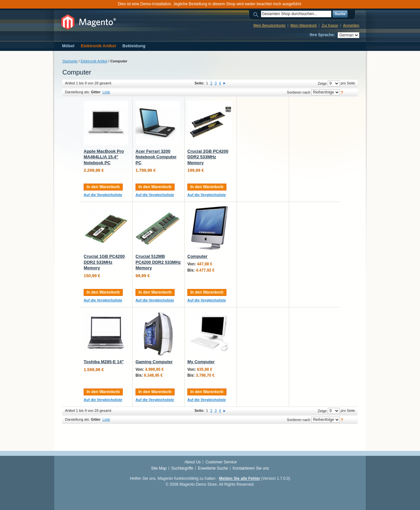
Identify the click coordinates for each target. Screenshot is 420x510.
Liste (106, 92)
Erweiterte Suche (213, 468)
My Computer (201, 362)
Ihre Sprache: (322, 35)
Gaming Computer (154, 362)
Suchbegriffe (182, 468)
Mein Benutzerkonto (269, 25)
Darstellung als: (77, 92)
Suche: (257, 14)
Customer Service (221, 462)
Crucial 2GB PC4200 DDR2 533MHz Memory (208, 157)
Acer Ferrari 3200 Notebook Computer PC (156, 157)
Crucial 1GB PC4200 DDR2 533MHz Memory (104, 262)
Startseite (70, 61)
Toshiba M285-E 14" (104, 362)
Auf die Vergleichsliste (103, 195)
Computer (197, 256)
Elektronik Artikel (94, 61)
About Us (192, 462)
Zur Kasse (330, 25)
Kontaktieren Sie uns (251, 468)
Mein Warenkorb (304, 25)
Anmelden (351, 25)
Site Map (159, 468)
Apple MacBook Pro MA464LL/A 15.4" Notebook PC (104, 157)
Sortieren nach (299, 92)
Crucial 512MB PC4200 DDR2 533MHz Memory (158, 262)
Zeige (322, 83)
